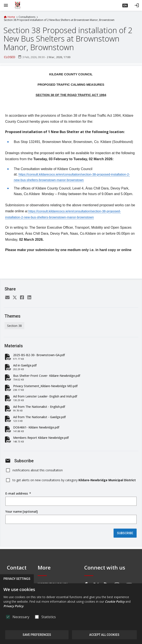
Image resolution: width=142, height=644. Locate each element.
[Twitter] (15, 298)
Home (11, 17)
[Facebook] (22, 298)
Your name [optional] (22, 511)
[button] (125, 5)
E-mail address (18, 493)
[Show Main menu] (6, 5)
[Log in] (137, 5)
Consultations (27, 17)
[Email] (7, 298)
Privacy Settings (17, 579)
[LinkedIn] (29, 298)
